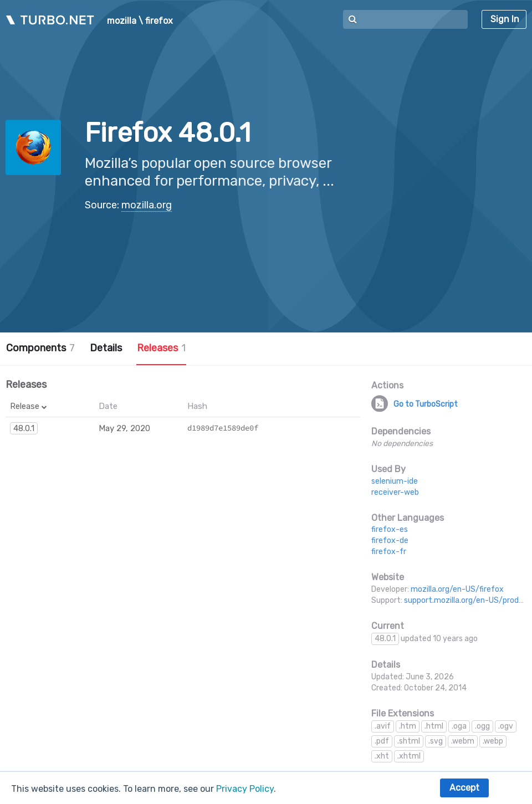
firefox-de (390, 541)
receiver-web (395, 492)
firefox (159, 21)
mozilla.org (147, 205)
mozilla (122, 21)
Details (106, 348)
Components (40, 348)
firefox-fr (389, 552)
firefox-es (390, 529)
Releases (161, 348)
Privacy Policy (245, 789)
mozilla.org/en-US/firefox (457, 589)
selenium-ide (395, 481)
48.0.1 (24, 428)
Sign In (505, 19)
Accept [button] (464, 788)
